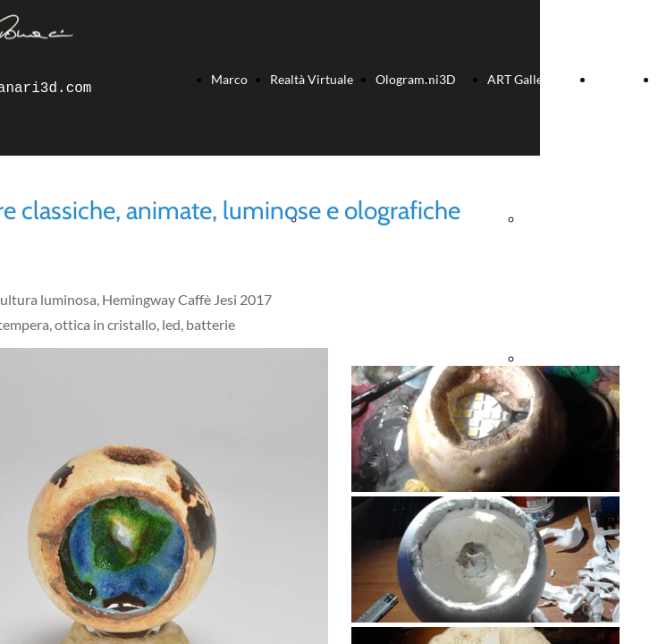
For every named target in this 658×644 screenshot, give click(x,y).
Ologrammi (407, 79)
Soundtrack (626, 79)
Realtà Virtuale (312, 79)
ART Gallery (521, 79)
